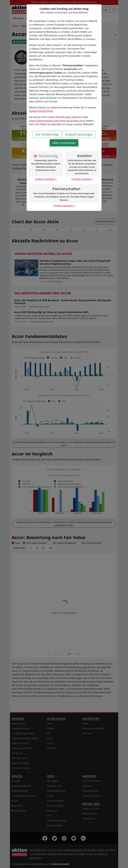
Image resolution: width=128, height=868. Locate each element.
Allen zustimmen (64, 143)
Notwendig (48, 156)
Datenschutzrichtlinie (41, 111)
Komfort (84, 156)
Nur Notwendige (47, 134)
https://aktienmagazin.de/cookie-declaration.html (57, 121)
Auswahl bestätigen (79, 134)
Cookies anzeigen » (46, 179)
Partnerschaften (66, 189)
